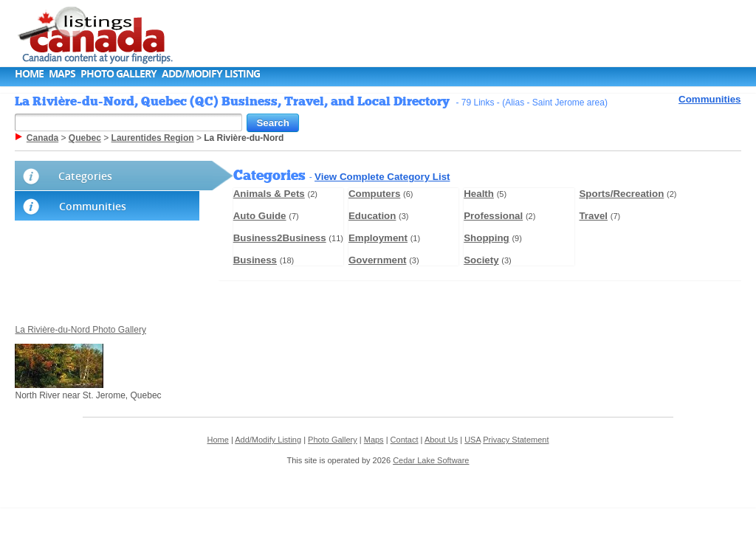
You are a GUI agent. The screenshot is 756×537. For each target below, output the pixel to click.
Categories (85, 176)
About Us (441, 440)
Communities (709, 99)
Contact (405, 440)
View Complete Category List (382, 177)
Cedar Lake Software (431, 460)
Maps (62, 73)
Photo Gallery (118, 73)
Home (29, 73)
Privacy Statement (516, 440)
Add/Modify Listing (211, 73)
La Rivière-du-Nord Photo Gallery (80, 330)
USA (472, 440)
